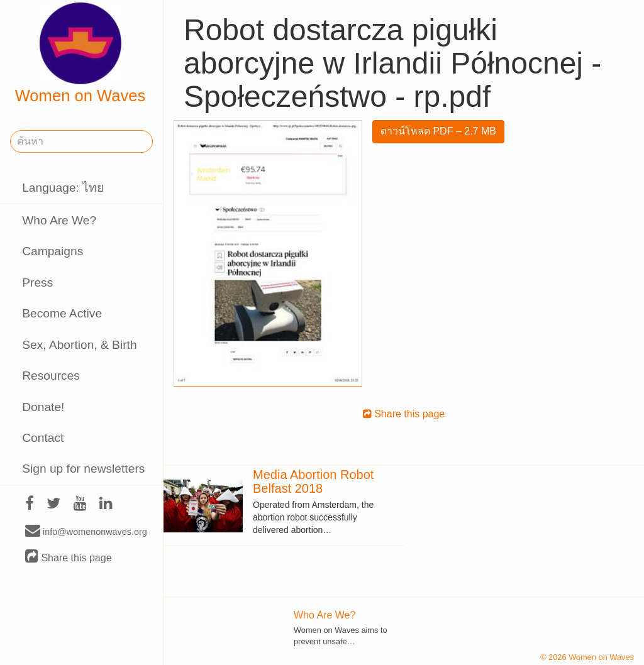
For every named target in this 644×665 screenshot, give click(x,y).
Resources (51, 376)
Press (37, 283)
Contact (43, 438)
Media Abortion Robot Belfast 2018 (313, 481)
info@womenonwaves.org (86, 531)
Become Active (62, 313)
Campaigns (53, 251)
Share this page (69, 557)
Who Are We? (59, 220)
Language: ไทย (63, 188)
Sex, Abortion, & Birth (79, 345)
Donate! (43, 407)
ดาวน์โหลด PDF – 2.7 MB (438, 131)
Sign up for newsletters (83, 469)
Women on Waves (80, 53)
